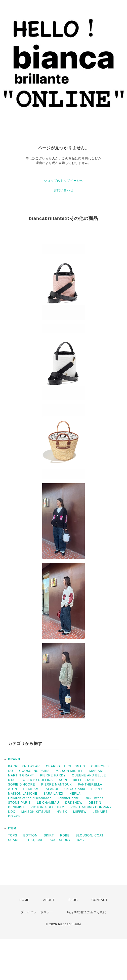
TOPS (13, 835)
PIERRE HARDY (53, 775)
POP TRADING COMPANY (91, 807)
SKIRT (49, 835)
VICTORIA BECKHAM (48, 807)
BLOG (73, 900)
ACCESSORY (60, 840)
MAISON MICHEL (70, 771)
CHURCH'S (100, 766)
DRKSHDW (74, 803)
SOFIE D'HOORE (22, 785)
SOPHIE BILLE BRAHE (77, 780)
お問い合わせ (64, 190)
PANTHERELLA (90, 785)
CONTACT (100, 900)
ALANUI (52, 789)
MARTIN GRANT (21, 775)
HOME (24, 900)
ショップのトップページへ (64, 181)
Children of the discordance (30, 798)
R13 (11, 780)
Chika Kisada (75, 789)
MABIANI (96, 771)
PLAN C (97, 789)
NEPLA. (76, 794)
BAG (80, 840)
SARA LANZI (53, 794)
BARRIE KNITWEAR (24, 766)
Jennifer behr (68, 798)
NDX (12, 812)
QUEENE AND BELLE (89, 775)
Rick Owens (94, 798)
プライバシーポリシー (37, 912)
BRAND (14, 759)
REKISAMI (32, 789)
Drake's (14, 816)
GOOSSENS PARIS (34, 771)
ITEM (12, 828)
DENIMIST (16, 807)
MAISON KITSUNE (36, 812)
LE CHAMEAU (48, 803)
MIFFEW (80, 812)
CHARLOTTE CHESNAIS (66, 766)
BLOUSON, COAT (90, 835)
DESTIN (95, 803)
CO (11, 771)
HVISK (62, 812)
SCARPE (15, 840)
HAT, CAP (36, 840)
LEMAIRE (100, 812)
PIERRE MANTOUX (57, 785)
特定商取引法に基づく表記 (87, 912)
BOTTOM (31, 835)
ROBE (65, 835)
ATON (13, 789)
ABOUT (49, 900)
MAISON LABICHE (23, 794)
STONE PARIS (19, 803)
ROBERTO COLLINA (37, 780)
